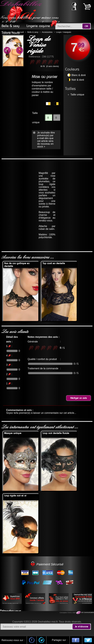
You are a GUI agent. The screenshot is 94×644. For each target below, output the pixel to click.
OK (86, 26)
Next (19, 51)
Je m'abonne (81, 627)
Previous (7, 51)
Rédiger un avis (79, 398)
